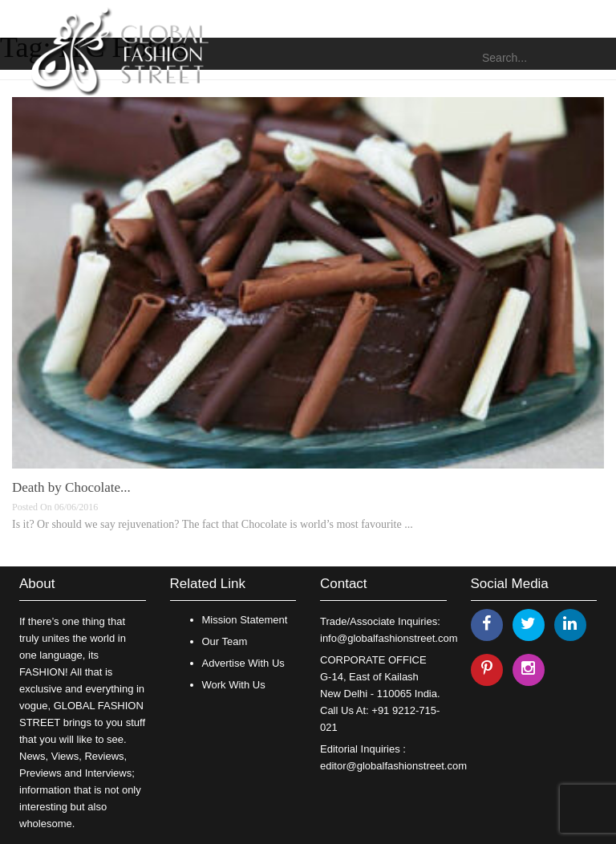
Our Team (225, 641)
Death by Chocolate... (71, 487)
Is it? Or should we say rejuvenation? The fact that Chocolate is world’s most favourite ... (213, 524)
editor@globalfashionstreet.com (393, 766)
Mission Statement (245, 620)
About (37, 584)
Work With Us (234, 685)
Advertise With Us (243, 663)
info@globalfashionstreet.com (389, 638)
